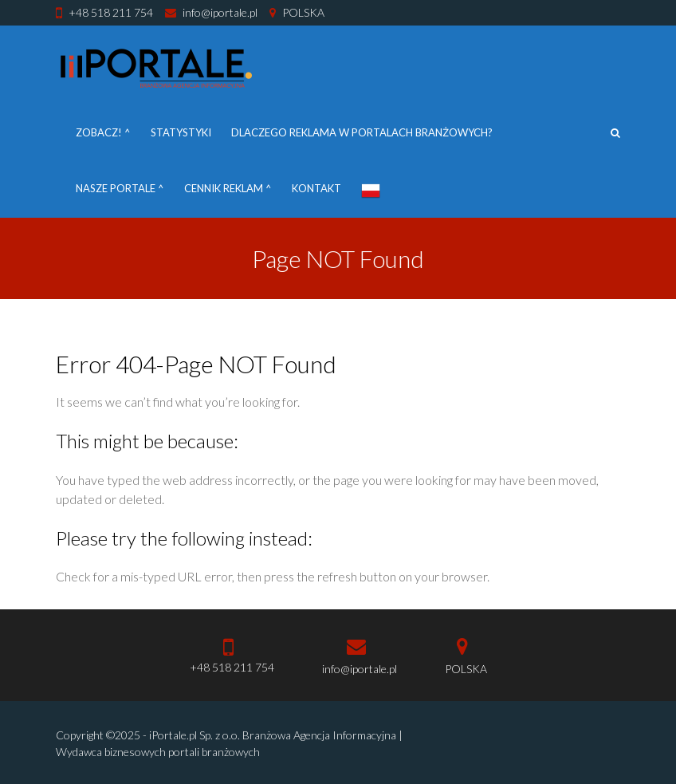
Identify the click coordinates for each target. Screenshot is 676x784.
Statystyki (181, 132)
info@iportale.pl (220, 12)
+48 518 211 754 (111, 12)
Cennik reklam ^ (228, 188)
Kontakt (316, 188)
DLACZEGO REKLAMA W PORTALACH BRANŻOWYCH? (362, 132)
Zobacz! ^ (103, 132)
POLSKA (303, 12)
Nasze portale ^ (120, 188)
